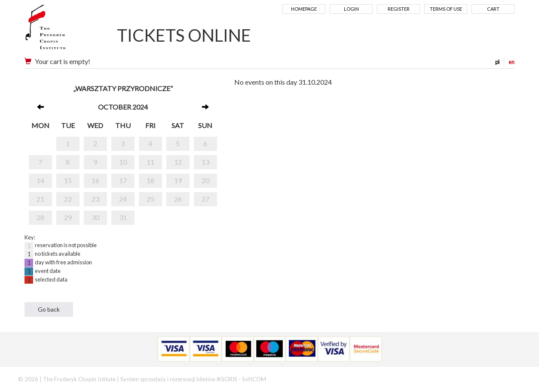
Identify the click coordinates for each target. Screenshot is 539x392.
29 (68, 217)
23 (95, 199)
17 (123, 180)
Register (399, 9)
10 (123, 162)
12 (178, 162)
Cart (493, 9)
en (511, 62)
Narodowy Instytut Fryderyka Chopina (62, 30)
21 (40, 199)
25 (150, 199)
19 (178, 180)
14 (40, 180)
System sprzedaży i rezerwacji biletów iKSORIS (179, 379)
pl (497, 62)
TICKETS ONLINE (184, 35)
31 (123, 217)
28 (40, 217)
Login (351, 9)
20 (205, 180)
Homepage (304, 9)
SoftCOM (254, 379)
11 (150, 162)
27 (205, 199)
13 (205, 162)
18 (150, 180)
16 (95, 180)
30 (95, 217)
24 (123, 199)
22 (68, 199)
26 (178, 199)
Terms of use (446, 9)
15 (68, 180)
